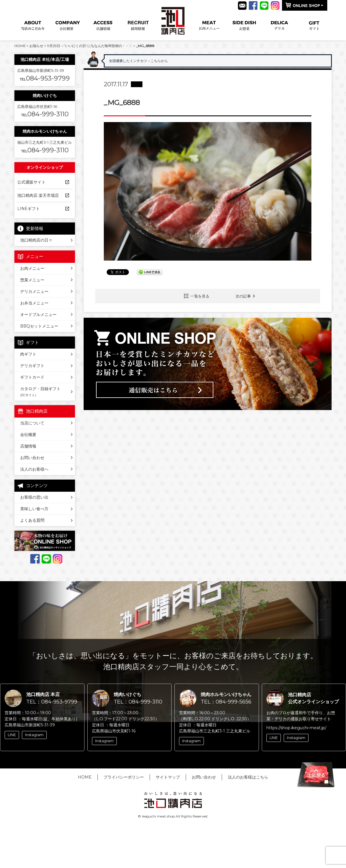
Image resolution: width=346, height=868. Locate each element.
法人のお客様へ (34, 469)
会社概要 (28, 435)
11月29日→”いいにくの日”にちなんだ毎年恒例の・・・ (90, 46)
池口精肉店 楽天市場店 (38, 195)
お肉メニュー (32, 268)
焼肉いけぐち (45, 96)
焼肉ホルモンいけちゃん (45, 131)
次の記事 (243, 296)
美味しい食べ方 (34, 509)
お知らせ (36, 46)
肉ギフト (28, 354)
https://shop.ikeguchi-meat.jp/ (296, 728)
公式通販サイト (31, 182)
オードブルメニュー (38, 315)
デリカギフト (32, 366)
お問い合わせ (32, 458)
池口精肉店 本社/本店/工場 (45, 59)
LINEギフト (29, 209)
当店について (32, 423)
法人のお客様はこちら (248, 777)
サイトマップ (168, 777)
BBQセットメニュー (39, 326)
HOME (20, 46)
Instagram (34, 735)
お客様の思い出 (34, 497)
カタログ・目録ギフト (40, 392)
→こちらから (172, 61)
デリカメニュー (34, 291)
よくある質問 (32, 520)
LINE (12, 735)
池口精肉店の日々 (36, 240)
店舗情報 (28, 446)
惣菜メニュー (32, 280)
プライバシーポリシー (124, 777)
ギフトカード (32, 377)
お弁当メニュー (34, 303)
